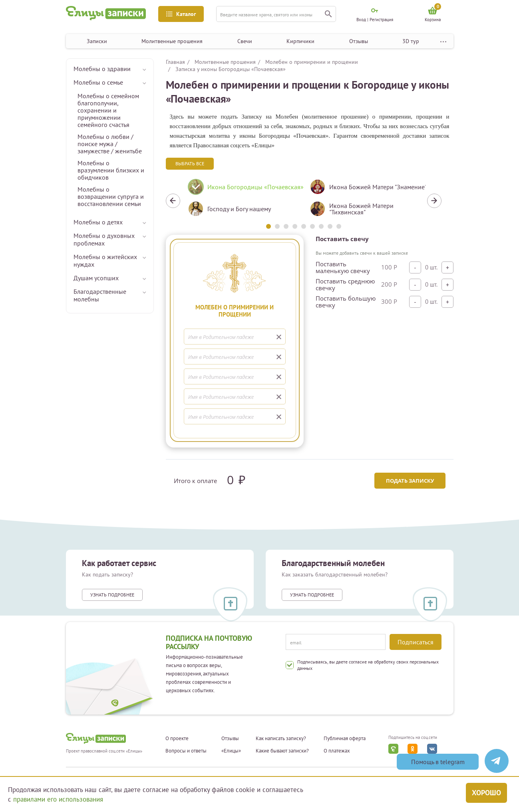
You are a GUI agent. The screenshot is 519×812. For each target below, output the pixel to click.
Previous (173, 201)
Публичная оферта (345, 739)
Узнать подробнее (112, 595)
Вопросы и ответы (186, 751)
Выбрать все (190, 163)
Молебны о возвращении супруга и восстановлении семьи (111, 196)
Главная (175, 62)
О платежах (337, 751)
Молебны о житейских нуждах (105, 260)
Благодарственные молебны (100, 295)
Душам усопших (96, 278)
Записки (97, 41)
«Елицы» (231, 751)
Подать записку (410, 481)
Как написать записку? (281, 739)
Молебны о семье (98, 82)
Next (434, 201)
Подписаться (416, 642)
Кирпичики (300, 41)
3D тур (411, 41)
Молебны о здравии (102, 69)
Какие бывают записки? (282, 751)
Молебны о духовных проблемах (104, 239)
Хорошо (486, 793)
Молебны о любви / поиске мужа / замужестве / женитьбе (110, 144)
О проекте (177, 739)
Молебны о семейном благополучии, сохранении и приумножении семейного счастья (108, 110)
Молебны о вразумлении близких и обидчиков (111, 170)
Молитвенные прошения (172, 41)
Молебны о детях (98, 222)
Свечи (245, 41)
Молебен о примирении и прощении (312, 62)
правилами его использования (58, 799)
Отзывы (359, 41)
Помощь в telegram (438, 762)
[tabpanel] (243, 201)
